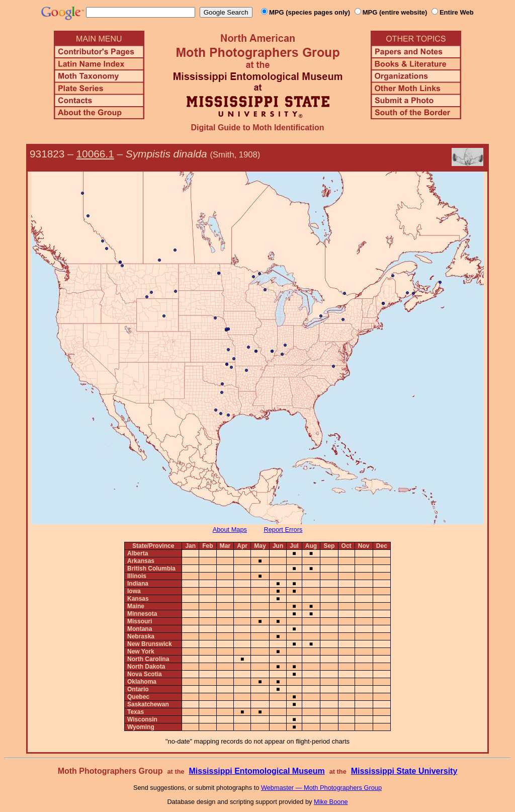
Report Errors (283, 530)
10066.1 (95, 154)
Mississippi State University (404, 771)
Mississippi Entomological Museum (256, 771)
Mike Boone (331, 802)
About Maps (230, 530)
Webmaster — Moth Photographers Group (321, 788)
